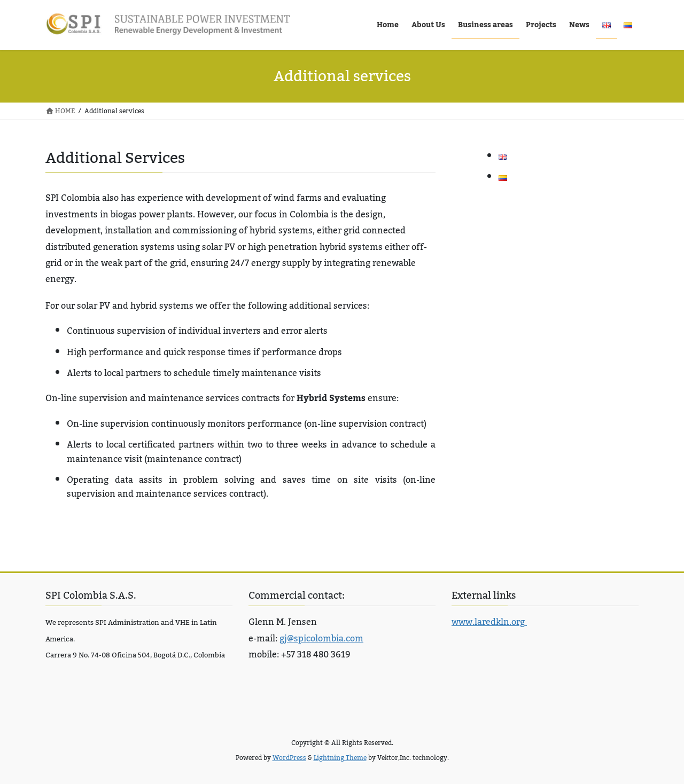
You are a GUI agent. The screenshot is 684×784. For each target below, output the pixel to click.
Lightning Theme (340, 758)
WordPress (289, 758)
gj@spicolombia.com (321, 639)
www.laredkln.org (489, 622)
